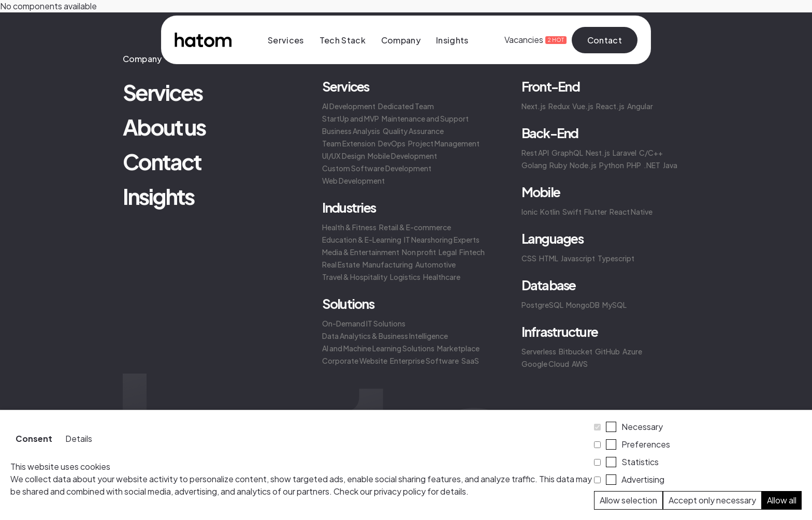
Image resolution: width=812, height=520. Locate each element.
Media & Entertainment (361, 252)
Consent (34, 439)
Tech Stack (343, 40)
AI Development (349, 106)
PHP (634, 165)
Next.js (534, 106)
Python (612, 165)
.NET (652, 165)
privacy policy (400, 491)
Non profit (419, 252)
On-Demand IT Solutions (364, 323)
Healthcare (442, 277)
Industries (349, 207)
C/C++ (651, 153)
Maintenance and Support (425, 118)
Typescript (616, 258)
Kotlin (550, 212)
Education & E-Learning (362, 240)
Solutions (348, 304)
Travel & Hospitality (355, 277)
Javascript (578, 258)
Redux (559, 106)
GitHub (607, 351)
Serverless (539, 351)
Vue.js (583, 106)
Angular (640, 106)
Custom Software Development (377, 168)
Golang (534, 165)
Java (670, 165)
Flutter (596, 212)
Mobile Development (402, 156)
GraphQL (567, 153)
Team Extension (349, 143)
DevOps (392, 143)
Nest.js (598, 153)
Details (79, 439)
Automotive (436, 264)
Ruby (558, 165)
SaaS (470, 361)
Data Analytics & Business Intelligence (385, 336)
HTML (549, 258)
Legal (448, 252)
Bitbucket (576, 351)
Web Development (353, 181)
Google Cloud (545, 364)
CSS (529, 258)
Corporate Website (355, 361)
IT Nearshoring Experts (442, 240)
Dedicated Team (406, 106)
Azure (632, 351)
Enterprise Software (424, 361)
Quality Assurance (413, 131)
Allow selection (628, 500)
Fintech (472, 252)
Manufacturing (388, 264)
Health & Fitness (349, 227)
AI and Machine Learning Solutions (378, 348)
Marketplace (458, 348)
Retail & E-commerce (415, 227)
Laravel (625, 153)
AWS (580, 364)
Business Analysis (351, 131)
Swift (572, 212)
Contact (605, 40)
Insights (452, 40)
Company (401, 40)
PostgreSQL (542, 305)
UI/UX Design (344, 156)
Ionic (530, 212)
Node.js (583, 165)
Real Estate (341, 264)
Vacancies (530, 40)
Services (286, 40)
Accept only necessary (712, 500)
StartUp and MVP (351, 118)
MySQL (614, 305)
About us (164, 127)
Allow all (782, 500)
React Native (631, 212)
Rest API (535, 153)
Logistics (405, 277)
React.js (610, 106)
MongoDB (583, 305)
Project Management (444, 143)
